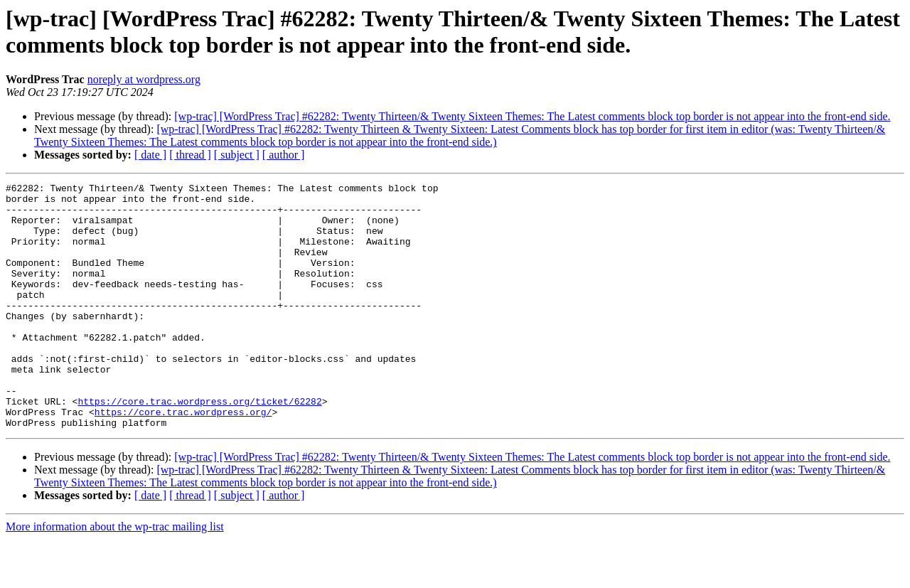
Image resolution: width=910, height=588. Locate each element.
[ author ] (284, 155)
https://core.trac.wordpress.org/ (183, 459)
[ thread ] (190, 155)
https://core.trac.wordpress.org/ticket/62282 (199, 446)
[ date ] (150, 155)
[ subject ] (237, 155)
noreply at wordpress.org (144, 79)
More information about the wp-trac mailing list (115, 576)
